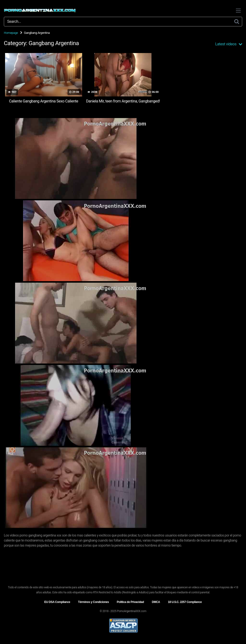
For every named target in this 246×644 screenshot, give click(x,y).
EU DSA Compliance (57, 602)
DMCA (156, 602)
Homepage (11, 33)
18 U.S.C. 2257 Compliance (185, 602)
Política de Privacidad (130, 602)
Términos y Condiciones (93, 602)
